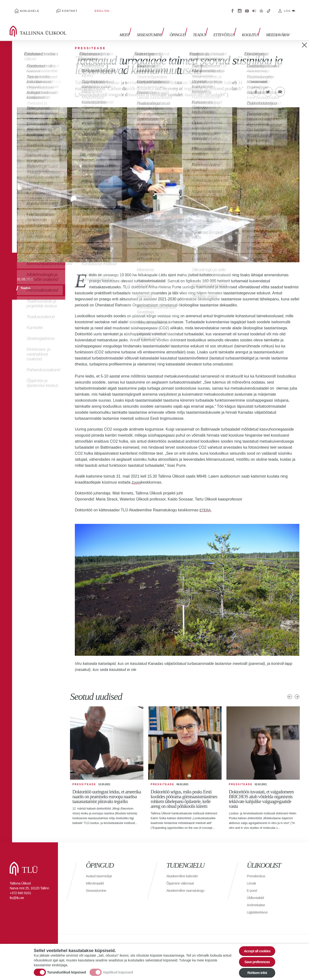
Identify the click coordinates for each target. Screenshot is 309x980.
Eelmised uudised (290, 689)
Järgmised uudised (297, 689)
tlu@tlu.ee (17, 891)
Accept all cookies (254, 945)
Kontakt (55, 7)
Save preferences (254, 958)
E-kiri (280, 84)
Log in (290, 7)
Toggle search (302, 24)
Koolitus (253, 26)
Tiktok (269, 7)
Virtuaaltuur (261, 7)
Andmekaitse (257, 898)
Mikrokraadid (96, 876)
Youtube (247, 7)
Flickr (254, 7)
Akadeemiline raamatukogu (188, 883)
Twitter (268, 84)
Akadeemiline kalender (185, 869)
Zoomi (137, 475)
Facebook (232, 7)
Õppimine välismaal (182, 876)
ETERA (206, 503)
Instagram (240, 7)
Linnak (252, 876)
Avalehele (25, 7)
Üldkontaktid (257, 890)
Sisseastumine (162, 26)
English (78, 7)
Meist (139, 26)
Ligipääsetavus (259, 905)
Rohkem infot (254, 971)
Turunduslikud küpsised (67, 969)
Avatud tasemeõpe (101, 869)
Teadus (207, 26)
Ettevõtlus (229, 26)
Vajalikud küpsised (118, 969)
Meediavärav (278, 26)
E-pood (253, 883)
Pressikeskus (257, 869)
